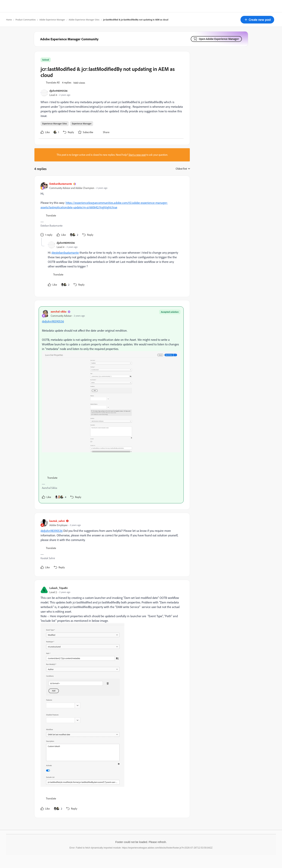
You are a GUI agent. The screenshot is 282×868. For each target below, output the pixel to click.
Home (9, 20)
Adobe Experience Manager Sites (84, 20)
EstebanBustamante (61, 184)
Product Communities (26, 20)
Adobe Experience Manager (52, 20)
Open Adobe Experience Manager (219, 39)
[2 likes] (74, 235)
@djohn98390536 (53, 321)
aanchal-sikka (59, 311)
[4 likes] (61, 497)
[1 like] (56, 132)
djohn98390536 (58, 91)
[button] (257, 20)
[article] (111, 210)
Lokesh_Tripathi (58, 588)
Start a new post (137, 155)
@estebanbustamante (65, 253)
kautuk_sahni (57, 521)
